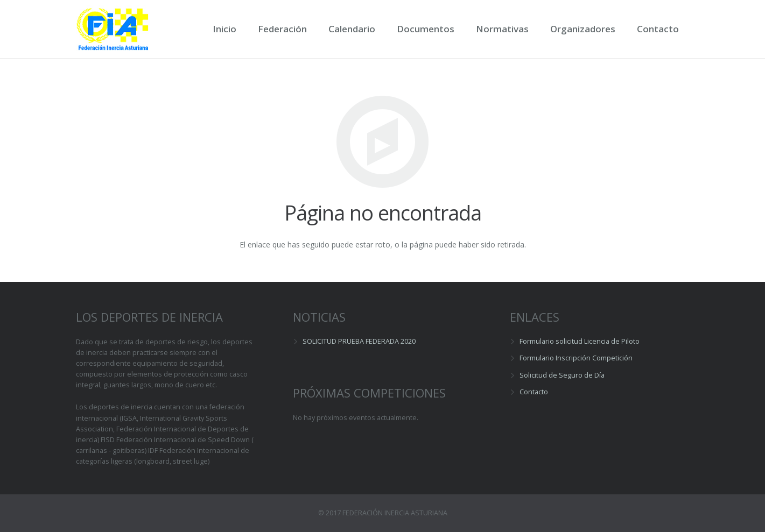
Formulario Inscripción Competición (576, 358)
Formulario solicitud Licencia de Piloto (580, 341)
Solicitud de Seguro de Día (562, 375)
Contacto (534, 392)
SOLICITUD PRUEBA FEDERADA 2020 (359, 341)
